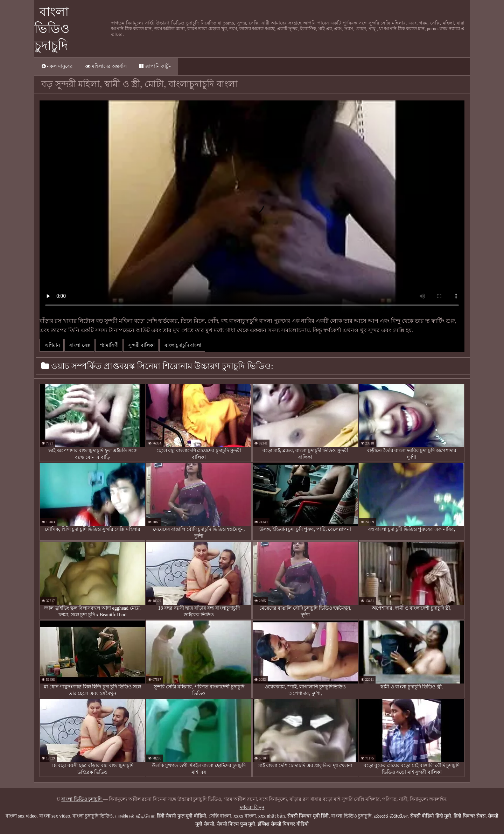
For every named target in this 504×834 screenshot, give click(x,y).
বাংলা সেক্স (79, 345)
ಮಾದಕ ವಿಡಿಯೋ (391, 816)
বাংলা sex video (21, 816)
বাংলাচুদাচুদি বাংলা (182, 345)
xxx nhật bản (272, 816)
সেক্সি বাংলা (220, 816)
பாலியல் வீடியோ (135, 816)
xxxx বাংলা (245, 816)
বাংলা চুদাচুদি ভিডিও (93, 816)
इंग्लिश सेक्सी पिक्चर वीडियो (283, 824)
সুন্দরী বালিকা (141, 345)
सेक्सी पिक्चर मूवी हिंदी (308, 816)
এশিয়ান (52, 345)
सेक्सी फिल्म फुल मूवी (236, 824)
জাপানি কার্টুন (155, 66)
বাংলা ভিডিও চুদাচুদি (52, 29)
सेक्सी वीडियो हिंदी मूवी (431, 816)
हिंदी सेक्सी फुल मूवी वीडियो (181, 816)
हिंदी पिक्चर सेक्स (470, 816)
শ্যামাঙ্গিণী (109, 345)
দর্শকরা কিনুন (252, 808)
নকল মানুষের (57, 66)
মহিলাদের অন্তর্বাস (106, 66)
